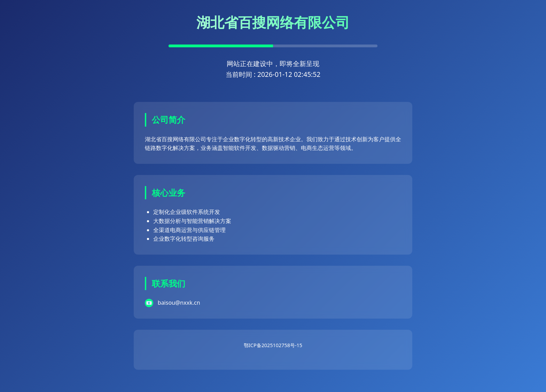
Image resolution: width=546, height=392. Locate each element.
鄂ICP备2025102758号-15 (273, 345)
